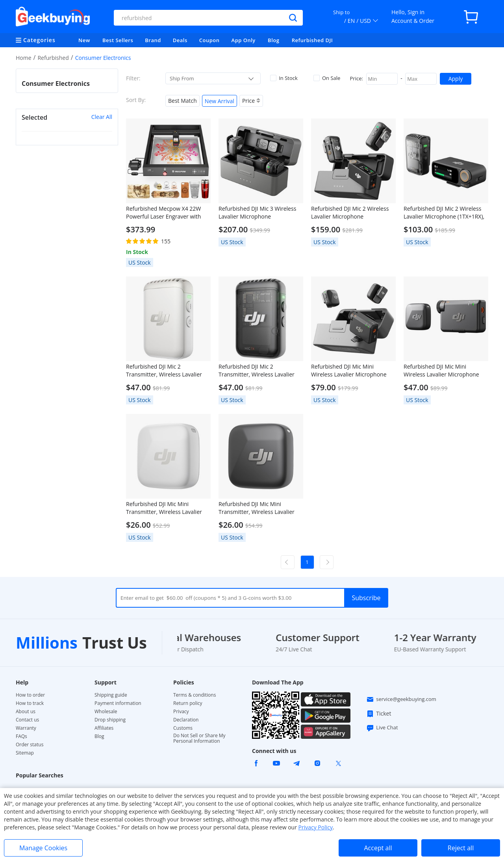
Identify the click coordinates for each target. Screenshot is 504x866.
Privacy (181, 712)
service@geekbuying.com (401, 699)
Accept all (378, 848)
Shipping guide (111, 695)
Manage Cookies (43, 848)
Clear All (102, 117)
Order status (30, 745)
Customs (183, 728)
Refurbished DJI (312, 40)
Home (24, 58)
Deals (180, 40)
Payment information (118, 703)
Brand (153, 40)
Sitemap (25, 753)
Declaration (186, 720)
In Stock (284, 78)
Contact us (27, 720)
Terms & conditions (195, 695)
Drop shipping (110, 720)
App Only (244, 40)
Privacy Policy (316, 827)
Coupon (209, 40)
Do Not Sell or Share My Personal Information (199, 738)
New (84, 40)
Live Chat (382, 728)
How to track (30, 703)
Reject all (461, 848)
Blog (273, 40)
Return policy (188, 703)
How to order (30, 695)
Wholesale (106, 712)
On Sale (327, 78)
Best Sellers (118, 40)
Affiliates (104, 728)
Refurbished (53, 58)
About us (26, 712)
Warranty (26, 728)
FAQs (21, 736)
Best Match (183, 101)
